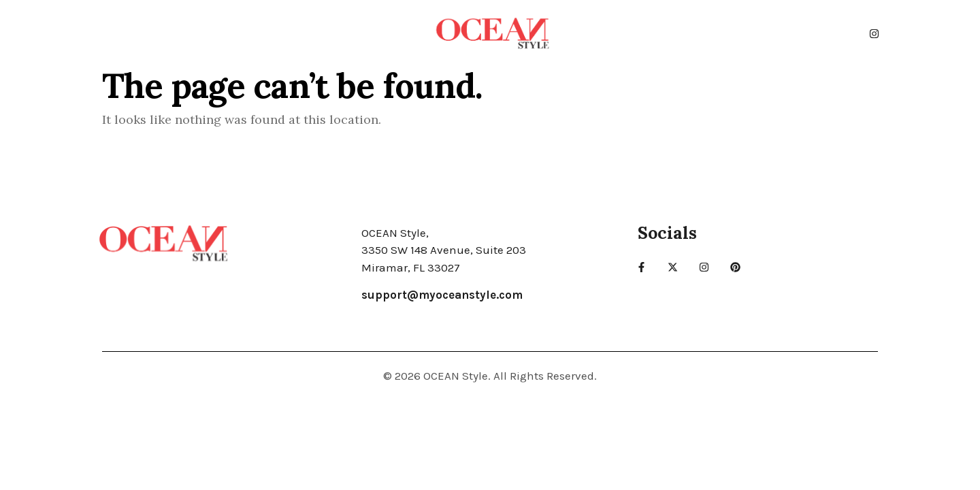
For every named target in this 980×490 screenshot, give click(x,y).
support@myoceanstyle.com (442, 295)
